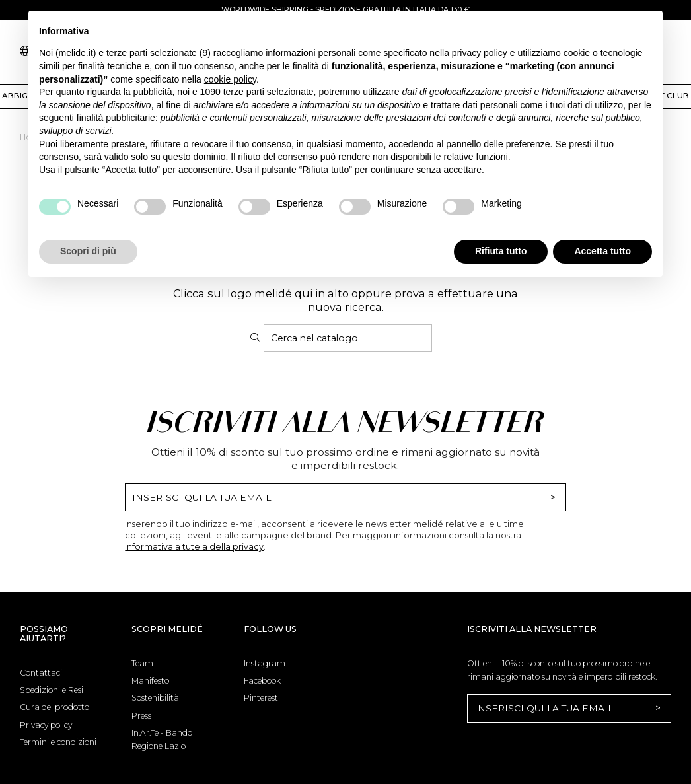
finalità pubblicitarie (116, 118)
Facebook (262, 681)
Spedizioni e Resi (52, 690)
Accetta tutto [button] (602, 251)
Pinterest (261, 698)
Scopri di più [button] (88, 251)
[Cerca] (348, 338)
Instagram (265, 663)
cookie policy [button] (230, 79)
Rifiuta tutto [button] (501, 251)
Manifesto (150, 681)
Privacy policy (46, 725)
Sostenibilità (155, 698)
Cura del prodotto (55, 707)
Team (142, 663)
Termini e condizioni (58, 742)
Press (141, 716)
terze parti (244, 92)
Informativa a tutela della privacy (194, 547)
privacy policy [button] (480, 53)
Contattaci (41, 673)
